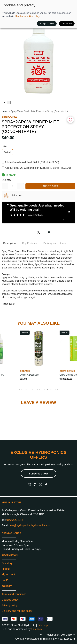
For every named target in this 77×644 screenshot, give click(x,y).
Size (4, 146)
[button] (38, 60)
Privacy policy (10, 605)
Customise (67, 23)
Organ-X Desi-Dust (30, 375)
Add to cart (50, 186)
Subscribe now (39, 474)
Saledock (37, 629)
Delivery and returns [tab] (54, 243)
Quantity (7, 180)
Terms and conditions (14, 594)
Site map (43, 625)
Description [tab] (9, 243)
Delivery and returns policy (17, 611)
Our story (7, 563)
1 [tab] (9, 102)
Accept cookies (47, 23)
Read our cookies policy (27, 16)
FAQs (5, 580)
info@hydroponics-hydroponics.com (30, 525)
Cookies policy (10, 600)
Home (5, 111)
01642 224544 (15, 520)
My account (8, 574)
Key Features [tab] (30, 243)
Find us (6, 569)
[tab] (19, 390)
